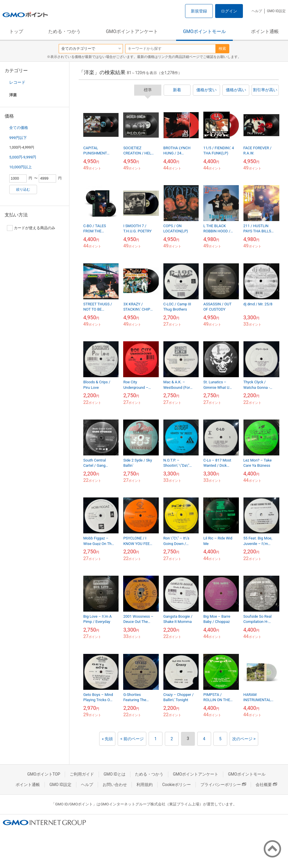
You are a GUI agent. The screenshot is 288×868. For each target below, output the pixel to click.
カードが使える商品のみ (31, 228)
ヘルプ (257, 11)
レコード (17, 82)
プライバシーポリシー (223, 785)
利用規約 (145, 785)
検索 (222, 49)
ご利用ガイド (82, 774)
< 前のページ (132, 739)
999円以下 (18, 138)
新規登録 (199, 11)
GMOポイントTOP (44, 774)
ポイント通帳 (265, 31)
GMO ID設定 (276, 11)
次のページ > (244, 739)
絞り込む (23, 189)
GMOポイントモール (204, 31)
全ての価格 (19, 128)
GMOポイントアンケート (132, 31)
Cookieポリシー (177, 785)
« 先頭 (107, 739)
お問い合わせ (115, 785)
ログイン (229, 11)
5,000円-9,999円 (23, 157)
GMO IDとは (115, 774)
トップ (16, 31)
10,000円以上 (21, 167)
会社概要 (266, 785)
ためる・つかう (64, 31)
